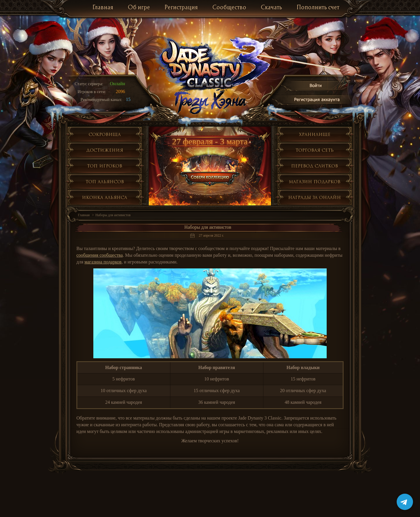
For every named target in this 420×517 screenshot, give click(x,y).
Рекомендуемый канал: (101, 99)
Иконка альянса (105, 197)
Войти (316, 87)
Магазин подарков (315, 182)
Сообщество (229, 8)
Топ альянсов (105, 182)
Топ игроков (105, 166)
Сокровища (105, 134)
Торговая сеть (315, 150)
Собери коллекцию (210, 169)
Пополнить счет (318, 8)
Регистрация (181, 8)
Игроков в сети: (92, 92)
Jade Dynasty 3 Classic (210, 64)
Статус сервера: (89, 84)
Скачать (271, 8)
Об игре (139, 8)
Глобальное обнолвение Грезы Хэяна (210, 102)
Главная (103, 8)
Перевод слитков (315, 166)
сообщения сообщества (100, 255)
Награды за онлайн (315, 197)
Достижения (105, 150)
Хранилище (315, 134)
